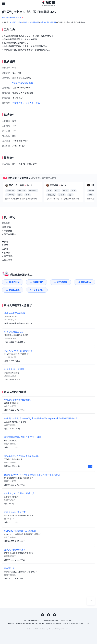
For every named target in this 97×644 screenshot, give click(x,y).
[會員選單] (93, 4)
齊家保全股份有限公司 (48, 22)
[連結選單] (4, 4)
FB (48, 615)
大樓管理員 (18, 103)
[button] (39, 205)
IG (42, 615)
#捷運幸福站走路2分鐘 (23, 83)
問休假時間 (14, 282)
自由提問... (39, 290)
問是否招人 (86, 282)
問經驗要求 (38, 282)
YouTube (55, 615)
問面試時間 (62, 282)
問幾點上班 (14, 290)
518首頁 (13, 22)
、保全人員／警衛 (32, 103)
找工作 (19, 22)
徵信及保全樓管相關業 (31, 22)
